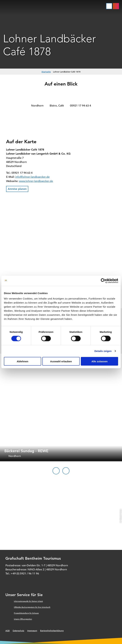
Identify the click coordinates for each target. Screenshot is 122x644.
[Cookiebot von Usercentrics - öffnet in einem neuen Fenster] (103, 281)
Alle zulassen (100, 361)
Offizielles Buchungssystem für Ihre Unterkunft (32, 607)
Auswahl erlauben (61, 361)
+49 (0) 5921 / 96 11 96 (25, 574)
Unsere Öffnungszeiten (23, 619)
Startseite (46, 72)
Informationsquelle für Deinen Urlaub (28, 601)
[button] (17, 189)
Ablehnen (23, 361)
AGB (8, 630)
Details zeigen (103, 351)
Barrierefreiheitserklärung (52, 630)
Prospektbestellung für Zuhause (26, 613)
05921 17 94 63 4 (80, 106)
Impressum (32, 630)
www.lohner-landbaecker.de (36, 181)
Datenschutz (18, 630)
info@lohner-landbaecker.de (32, 177)
